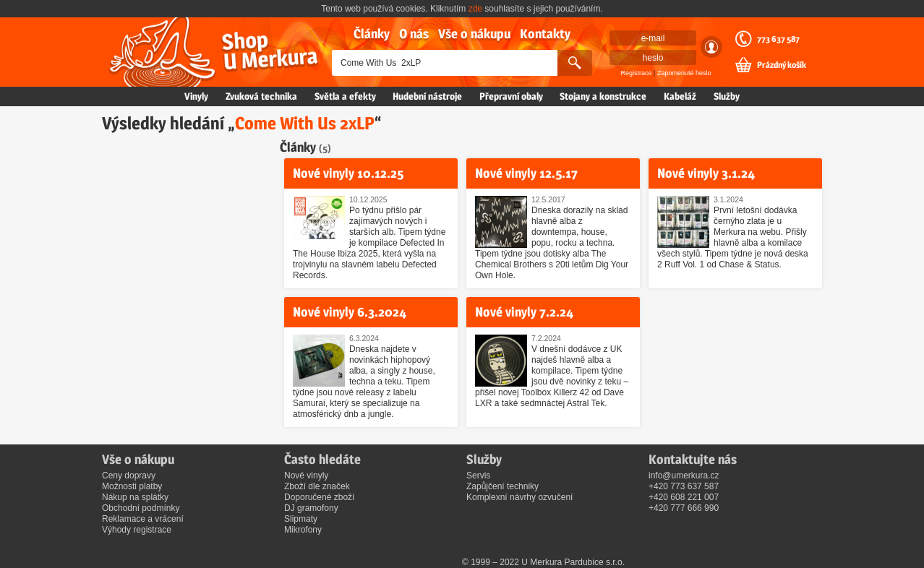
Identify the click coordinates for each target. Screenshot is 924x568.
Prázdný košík (782, 65)
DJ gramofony (311, 508)
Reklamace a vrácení (143, 519)
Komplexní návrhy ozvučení (519, 497)
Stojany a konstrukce (603, 96)
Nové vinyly (306, 476)
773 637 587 (778, 39)
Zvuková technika (261, 96)
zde (475, 9)
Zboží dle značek (317, 486)
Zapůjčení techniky (502, 486)
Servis (478, 476)
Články (372, 34)
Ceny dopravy (129, 476)
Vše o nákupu (474, 34)
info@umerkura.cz (684, 476)
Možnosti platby (132, 486)
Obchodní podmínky (141, 508)
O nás (414, 34)
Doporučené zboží (319, 497)
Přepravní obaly (511, 96)
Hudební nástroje (427, 96)
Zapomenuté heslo (684, 73)
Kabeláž (680, 96)
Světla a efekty (345, 96)
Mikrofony (303, 530)
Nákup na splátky (135, 497)
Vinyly (196, 96)
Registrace (637, 73)
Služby (727, 96)
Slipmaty (301, 519)
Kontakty (545, 34)
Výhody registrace (137, 530)
